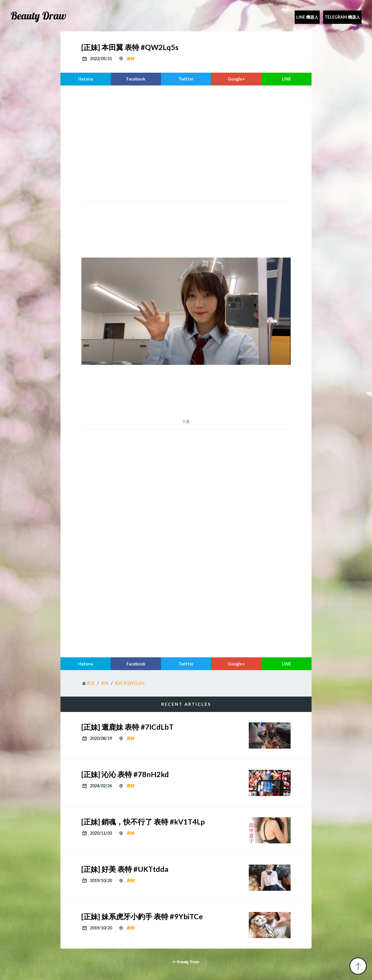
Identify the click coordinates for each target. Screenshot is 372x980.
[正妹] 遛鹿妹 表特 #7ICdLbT (127, 727)
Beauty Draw (38, 16)
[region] (186, 142)
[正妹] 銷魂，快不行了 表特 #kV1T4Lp (143, 822)
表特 (130, 59)
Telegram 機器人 (342, 17)
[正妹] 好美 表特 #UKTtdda (125, 869)
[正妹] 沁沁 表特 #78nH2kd (125, 774)
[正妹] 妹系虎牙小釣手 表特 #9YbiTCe (142, 916)
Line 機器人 (307, 17)
